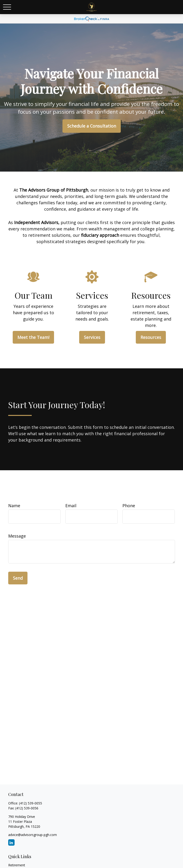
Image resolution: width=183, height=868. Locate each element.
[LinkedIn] (11, 842)
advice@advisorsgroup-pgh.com (33, 835)
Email (71, 506)
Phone (129, 506)
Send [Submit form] (18, 578)
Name (14, 506)
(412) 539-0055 (31, 803)
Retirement (17, 865)
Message (17, 536)
